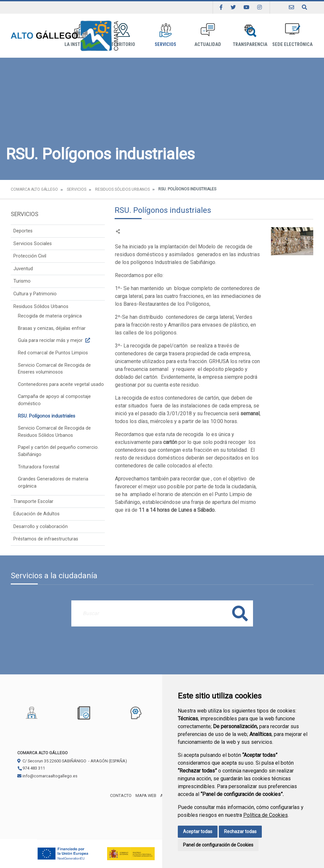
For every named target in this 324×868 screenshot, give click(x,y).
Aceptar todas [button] (198, 831)
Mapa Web (146, 795)
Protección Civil (30, 256)
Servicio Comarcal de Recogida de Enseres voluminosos (54, 369)
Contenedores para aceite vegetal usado (61, 384)
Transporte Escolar (33, 501)
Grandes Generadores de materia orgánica (53, 483)
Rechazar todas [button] (240, 831)
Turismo (22, 281)
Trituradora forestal (39, 467)
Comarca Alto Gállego (34, 189)
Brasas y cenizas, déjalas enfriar (52, 328)
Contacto (121, 795)
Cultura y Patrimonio (35, 294)
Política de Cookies (266, 815)
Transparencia (250, 35)
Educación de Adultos (36, 514)
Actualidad (208, 35)
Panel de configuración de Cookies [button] (218, 845)
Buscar (240, 613)
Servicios (165, 35)
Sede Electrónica (292, 35)
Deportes (23, 231)
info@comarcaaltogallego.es (47, 776)
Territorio (123, 35)
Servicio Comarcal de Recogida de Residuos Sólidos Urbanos (54, 432)
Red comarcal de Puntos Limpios (53, 353)
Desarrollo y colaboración (41, 527)
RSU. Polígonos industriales (47, 416)
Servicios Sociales (33, 244)
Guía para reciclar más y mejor (55, 340)
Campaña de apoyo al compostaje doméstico (54, 400)
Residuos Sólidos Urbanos (122, 189)
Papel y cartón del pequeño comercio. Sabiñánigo (58, 451)
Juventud (23, 269)
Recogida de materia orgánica (50, 316)
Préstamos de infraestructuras (46, 539)
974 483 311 (31, 768)
